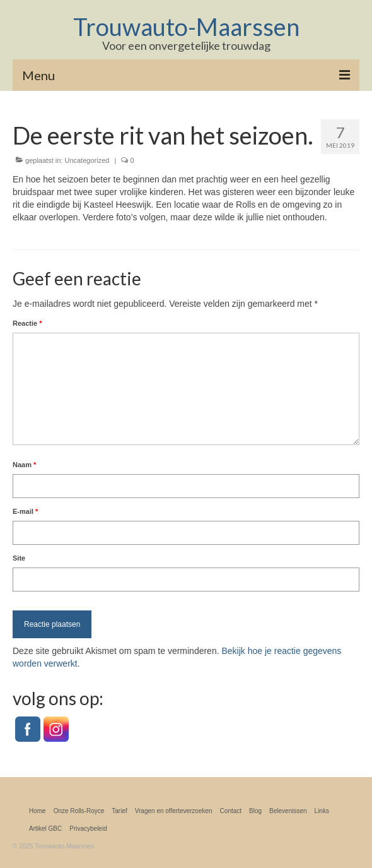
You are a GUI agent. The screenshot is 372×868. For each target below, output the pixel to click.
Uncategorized (87, 160)
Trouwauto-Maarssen (186, 27)
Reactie (27, 323)
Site (19, 558)
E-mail (25, 511)
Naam (24, 465)
